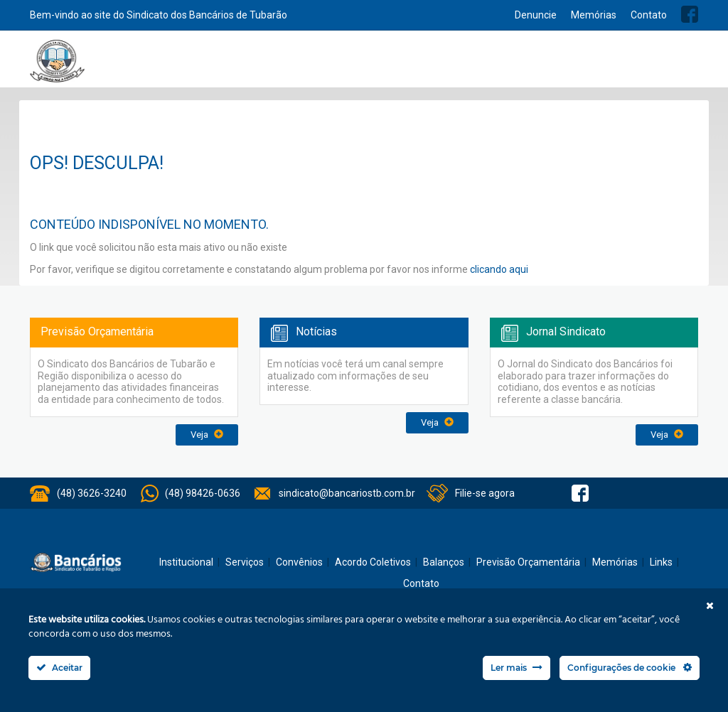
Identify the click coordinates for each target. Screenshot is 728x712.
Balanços (563, 65)
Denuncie (536, 15)
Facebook (690, 14)
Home (220, 66)
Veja (207, 435)
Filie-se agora (485, 493)
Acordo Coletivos (494, 65)
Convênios (422, 65)
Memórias (594, 15)
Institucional (265, 65)
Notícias (370, 65)
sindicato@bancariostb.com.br (347, 493)
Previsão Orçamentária (646, 65)
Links (661, 562)
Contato (649, 15)
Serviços (322, 65)
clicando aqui (499, 269)
